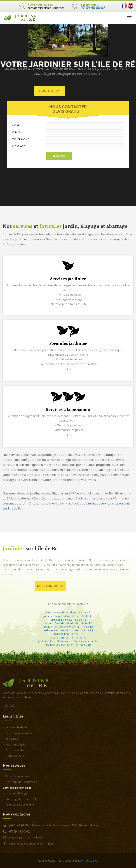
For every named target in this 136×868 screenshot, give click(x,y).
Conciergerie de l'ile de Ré (20, 799)
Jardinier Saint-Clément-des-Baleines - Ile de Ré (68, 641)
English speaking (14, 750)
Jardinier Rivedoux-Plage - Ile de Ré (68, 612)
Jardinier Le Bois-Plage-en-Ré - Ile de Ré (68, 627)
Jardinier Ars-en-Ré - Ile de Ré (68, 638)
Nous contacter (50, 586)
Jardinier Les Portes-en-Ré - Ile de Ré (68, 645)
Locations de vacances (18, 805)
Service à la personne (18, 733)
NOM (16, 125)
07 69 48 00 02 (93, 8)
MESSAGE (19, 146)
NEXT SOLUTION (89, 861)
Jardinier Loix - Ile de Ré (68, 634)
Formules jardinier (68, 343)
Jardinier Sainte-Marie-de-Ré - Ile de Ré (68, 616)
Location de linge (15, 793)
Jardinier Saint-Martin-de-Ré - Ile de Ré (68, 623)
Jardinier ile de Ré (15, 727)
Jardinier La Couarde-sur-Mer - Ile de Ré (68, 630)
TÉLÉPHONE (21, 139)
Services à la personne (68, 410)
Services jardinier (68, 279)
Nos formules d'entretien (20, 782)
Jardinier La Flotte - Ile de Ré (68, 620)
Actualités (10, 739)
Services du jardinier (17, 776)
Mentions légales (15, 744)
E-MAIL (17, 132)
